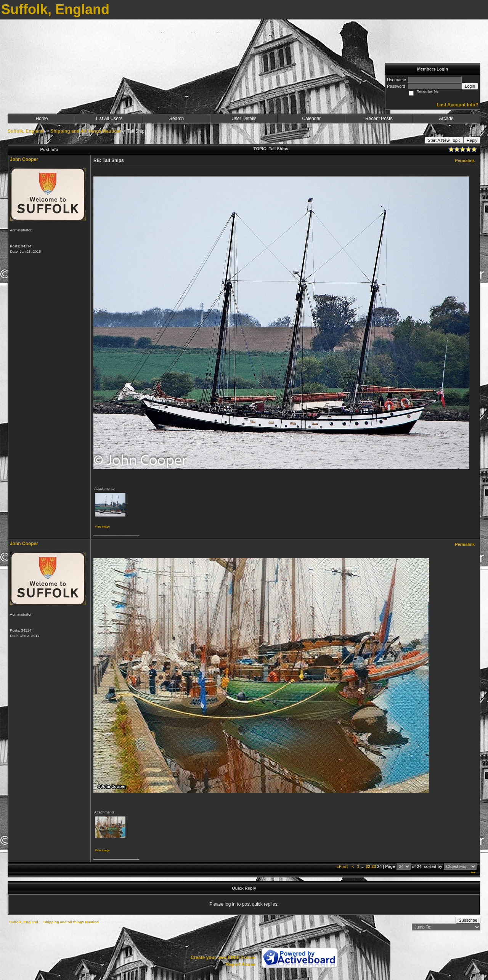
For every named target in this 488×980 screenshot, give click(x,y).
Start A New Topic (444, 140)
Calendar (311, 119)
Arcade (446, 119)
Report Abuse (241, 964)
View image (102, 527)
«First (343, 866)
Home (42, 119)
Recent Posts (379, 119)
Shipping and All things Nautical (85, 131)
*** (473, 873)
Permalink (465, 160)
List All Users (109, 119)
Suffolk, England (26, 131)
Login (470, 86)
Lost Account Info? (457, 105)
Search (177, 119)
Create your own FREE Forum (223, 958)
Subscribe (468, 920)
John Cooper (24, 159)
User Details (244, 119)
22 (368, 866)
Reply (472, 140)
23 (374, 866)
